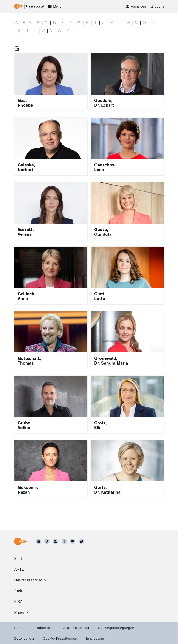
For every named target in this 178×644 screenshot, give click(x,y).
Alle (20, 23)
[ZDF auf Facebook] (64, 541)
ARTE (19, 569)
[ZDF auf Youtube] (73, 541)
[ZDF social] (81, 541)
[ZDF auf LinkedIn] (38, 541)
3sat (18, 559)
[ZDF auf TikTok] (47, 541)
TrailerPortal (45, 628)
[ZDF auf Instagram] (56, 541)
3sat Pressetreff (76, 628)
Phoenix (21, 612)
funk (18, 591)
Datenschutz (24, 638)
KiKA (18, 602)
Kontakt (20, 628)
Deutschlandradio (30, 580)
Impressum (95, 638)
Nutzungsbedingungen (116, 628)
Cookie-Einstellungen (60, 638)
